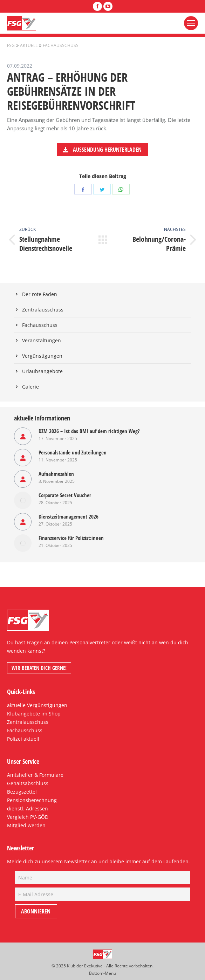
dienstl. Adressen (28, 808)
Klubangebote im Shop (34, 714)
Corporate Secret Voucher (65, 495)
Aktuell (29, 45)
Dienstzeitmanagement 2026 (69, 516)
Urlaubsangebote (42, 371)
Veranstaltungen (42, 340)
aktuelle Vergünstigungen (37, 705)
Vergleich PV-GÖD (28, 817)
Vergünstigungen (42, 356)
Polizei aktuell (23, 739)
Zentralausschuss (43, 310)
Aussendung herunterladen (102, 150)
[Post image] (23, 436)
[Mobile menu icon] (191, 23)
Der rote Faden (40, 294)
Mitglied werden (26, 825)
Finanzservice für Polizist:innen (71, 538)
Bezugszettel (22, 792)
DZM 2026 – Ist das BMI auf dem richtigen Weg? (89, 431)
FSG (11, 45)
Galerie (30, 387)
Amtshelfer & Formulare (35, 775)
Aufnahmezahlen (56, 474)
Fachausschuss (61, 45)
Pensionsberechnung (32, 800)
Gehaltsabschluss (28, 783)
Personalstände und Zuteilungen (73, 452)
